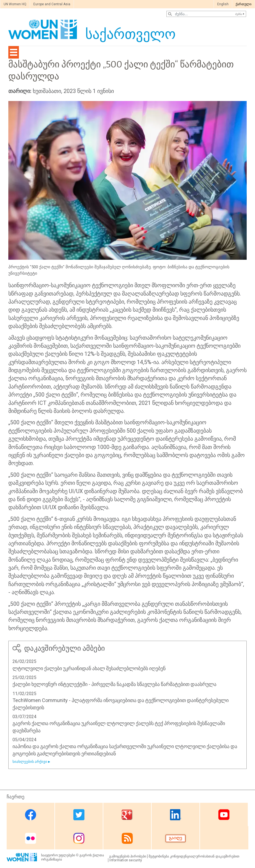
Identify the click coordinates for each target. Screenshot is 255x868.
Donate (176, 838)
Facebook (31, 815)
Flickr (31, 838)
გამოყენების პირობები (128, 856)
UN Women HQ (15, 4)
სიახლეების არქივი (30, 762)
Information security (126, 860)
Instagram (79, 838)
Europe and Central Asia (52, 4)
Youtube (224, 815)
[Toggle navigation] (14, 52)
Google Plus (127, 815)
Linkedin (176, 815)
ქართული (243, 4)
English (223, 4)
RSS (127, 838)
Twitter (79, 815)
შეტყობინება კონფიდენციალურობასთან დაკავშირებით (194, 856)
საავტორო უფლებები (58, 855)
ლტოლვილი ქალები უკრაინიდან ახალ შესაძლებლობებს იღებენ (89, 668)
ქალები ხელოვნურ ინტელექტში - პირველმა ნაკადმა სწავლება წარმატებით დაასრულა (114, 684)
